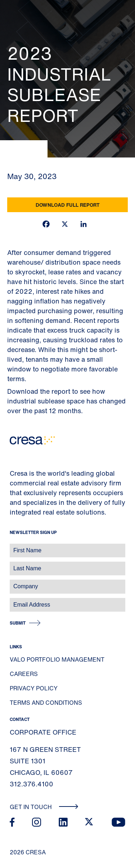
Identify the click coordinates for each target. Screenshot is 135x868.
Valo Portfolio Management (57, 659)
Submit (18, 623)
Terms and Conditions (46, 703)
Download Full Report (68, 205)
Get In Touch (44, 807)
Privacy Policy (34, 688)
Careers (24, 674)
